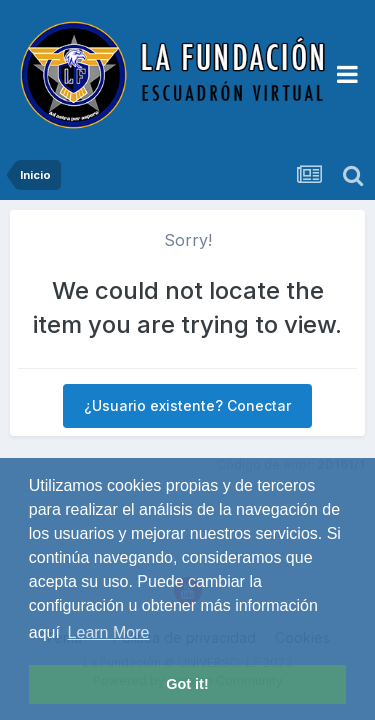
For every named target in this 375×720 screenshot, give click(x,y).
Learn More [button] (109, 632)
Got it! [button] (187, 684)
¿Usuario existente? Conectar (187, 405)
